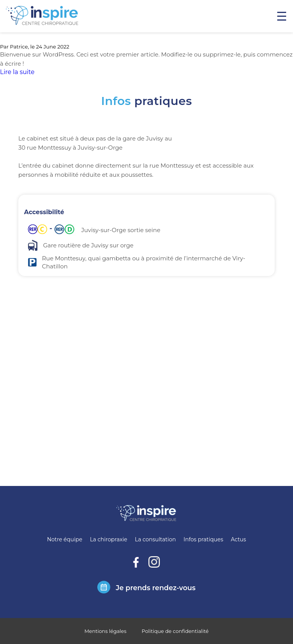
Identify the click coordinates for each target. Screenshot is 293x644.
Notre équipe (64, 539)
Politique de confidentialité (175, 631)
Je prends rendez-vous (155, 588)
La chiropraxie (109, 539)
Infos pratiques (203, 539)
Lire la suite (17, 72)
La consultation (155, 539)
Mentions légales (105, 631)
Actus (238, 539)
